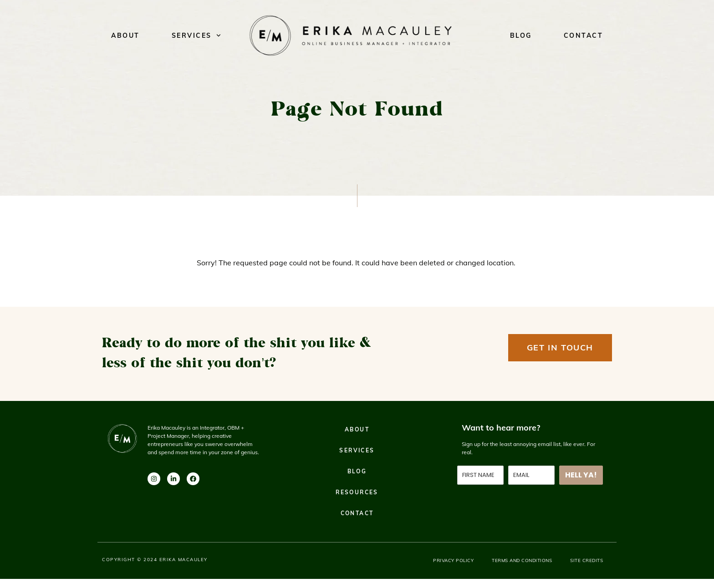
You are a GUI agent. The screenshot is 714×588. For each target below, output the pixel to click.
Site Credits (586, 560)
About (125, 35)
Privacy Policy (453, 560)
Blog (521, 35)
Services (196, 35)
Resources (357, 492)
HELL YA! (581, 475)
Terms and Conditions (522, 560)
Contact (584, 35)
